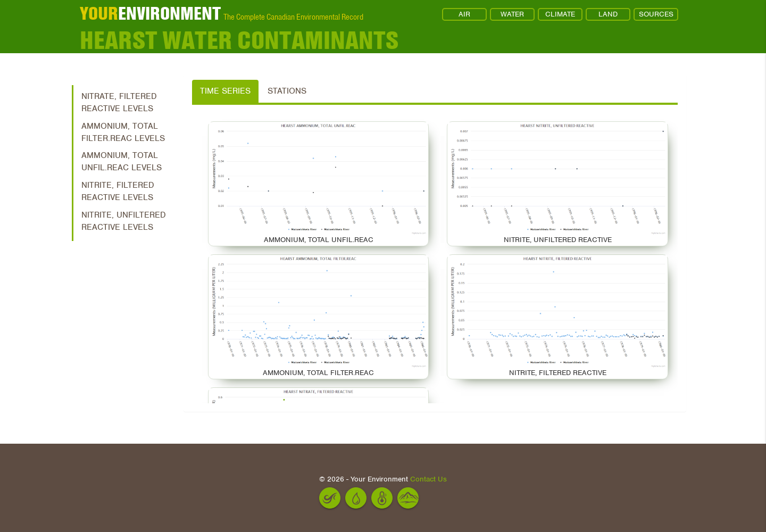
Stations (287, 91)
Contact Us (428, 479)
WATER (512, 14)
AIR (464, 14)
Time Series (225, 91)
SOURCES (656, 14)
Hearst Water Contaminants (239, 40)
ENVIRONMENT (150, 13)
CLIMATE (560, 14)
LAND (608, 14)
